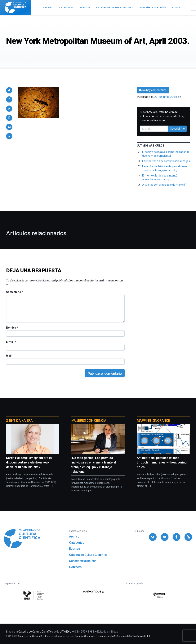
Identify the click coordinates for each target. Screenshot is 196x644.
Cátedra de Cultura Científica (88, 555)
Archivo (74, 536)
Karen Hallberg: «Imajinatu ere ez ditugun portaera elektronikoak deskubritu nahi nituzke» (29, 462)
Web (9, 356)
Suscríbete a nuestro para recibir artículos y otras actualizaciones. (162, 116)
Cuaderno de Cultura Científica (34, 636)
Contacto (75, 567)
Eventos (74, 549)
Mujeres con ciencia (89, 420)
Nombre (12, 328)
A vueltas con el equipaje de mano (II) (164, 185)
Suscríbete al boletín (83, 561)
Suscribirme (177, 129)
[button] (9, 90)
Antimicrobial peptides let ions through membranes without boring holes (162, 462)
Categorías (77, 543)
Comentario (14, 292)
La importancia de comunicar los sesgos (166, 161)
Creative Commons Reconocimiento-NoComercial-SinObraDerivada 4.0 (112, 636)
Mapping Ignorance (153, 420)
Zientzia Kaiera (19, 420)
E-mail (11, 342)
